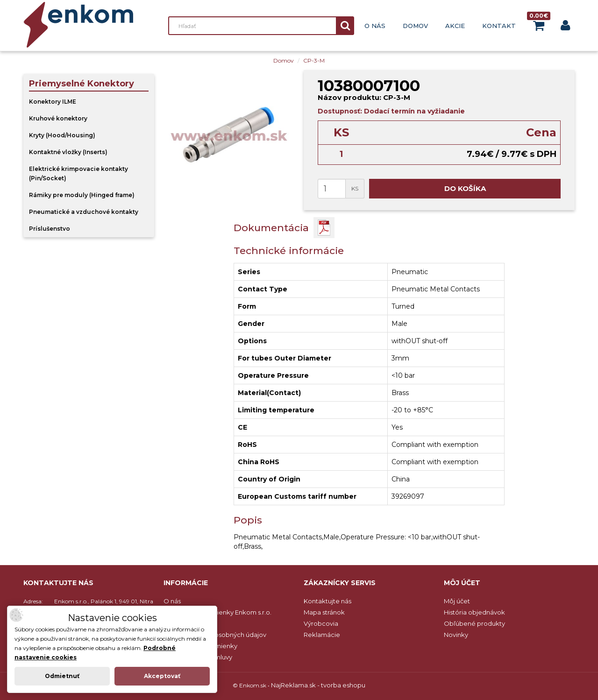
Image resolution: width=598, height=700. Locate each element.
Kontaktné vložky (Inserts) (68, 152)
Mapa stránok (324, 612)
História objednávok (474, 612)
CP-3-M (314, 60)
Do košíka (465, 188)
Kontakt (499, 26)
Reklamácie (322, 635)
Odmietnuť (62, 676)
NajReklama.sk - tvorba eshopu (318, 685)
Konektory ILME (53, 102)
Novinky (456, 635)
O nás (375, 26)
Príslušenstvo (50, 229)
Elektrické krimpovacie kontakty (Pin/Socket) (78, 173)
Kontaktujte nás (327, 601)
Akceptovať (162, 676)
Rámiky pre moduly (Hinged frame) (82, 195)
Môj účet (457, 601)
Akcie (455, 26)
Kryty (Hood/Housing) (62, 135)
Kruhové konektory (58, 118)
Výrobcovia (321, 623)
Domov (415, 26)
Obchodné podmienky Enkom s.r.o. (217, 612)
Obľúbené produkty (474, 623)
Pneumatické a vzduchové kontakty (84, 212)
